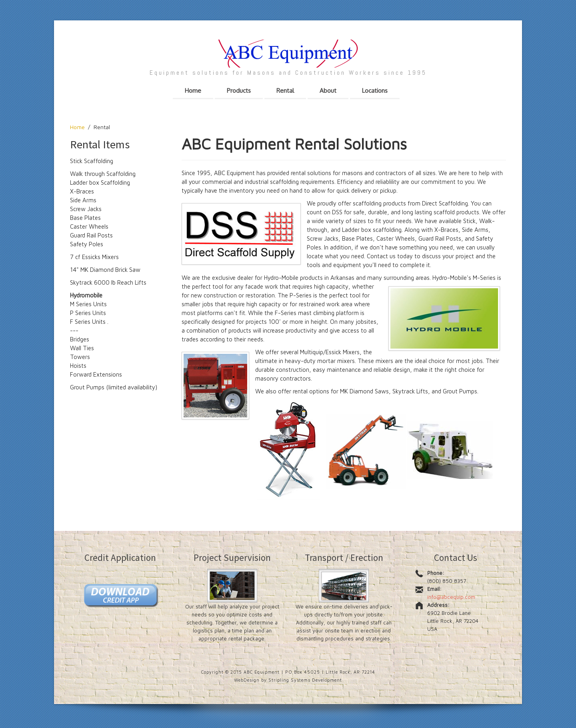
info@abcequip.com (451, 597)
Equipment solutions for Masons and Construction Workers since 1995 (288, 73)
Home (77, 127)
